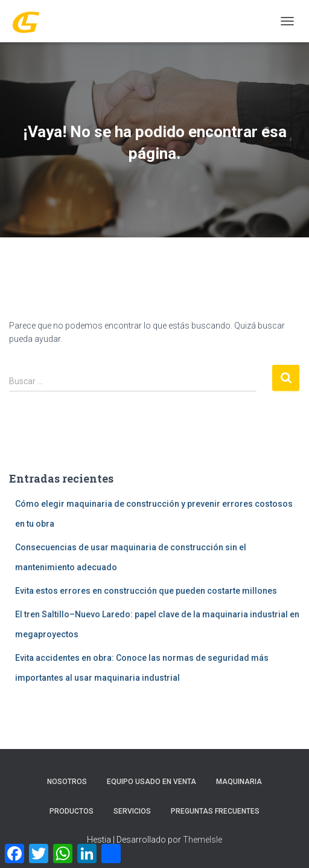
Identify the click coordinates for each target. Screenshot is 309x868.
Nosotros (67, 782)
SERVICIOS (132, 811)
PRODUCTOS (72, 811)
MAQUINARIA (239, 782)
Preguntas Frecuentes (215, 811)
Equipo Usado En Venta (151, 782)
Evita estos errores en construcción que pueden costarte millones (146, 591)
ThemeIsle (202, 840)
